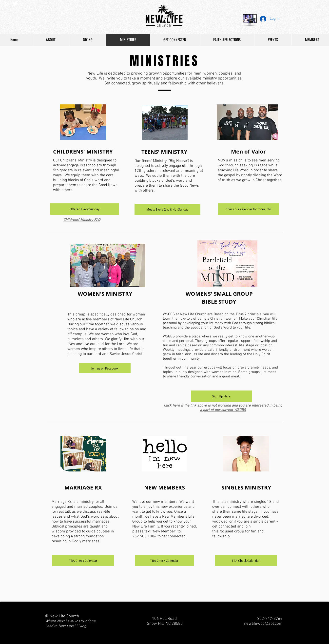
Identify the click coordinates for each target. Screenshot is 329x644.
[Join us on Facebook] (105, 368)
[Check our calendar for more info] (248, 209)
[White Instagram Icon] (6, 3)
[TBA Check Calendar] (83, 561)
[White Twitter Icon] (15, 3)
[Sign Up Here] (221, 396)
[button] (85, 209)
